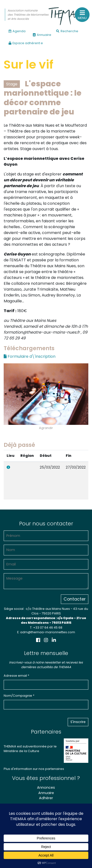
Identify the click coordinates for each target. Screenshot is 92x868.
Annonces (46, 787)
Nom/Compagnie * (19, 696)
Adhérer (46, 798)
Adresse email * (16, 676)
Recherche (67, 31)
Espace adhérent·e (26, 43)
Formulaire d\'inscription (30, 356)
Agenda (17, 31)
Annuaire (42, 35)
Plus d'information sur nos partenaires (34, 769)
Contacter (75, 599)
